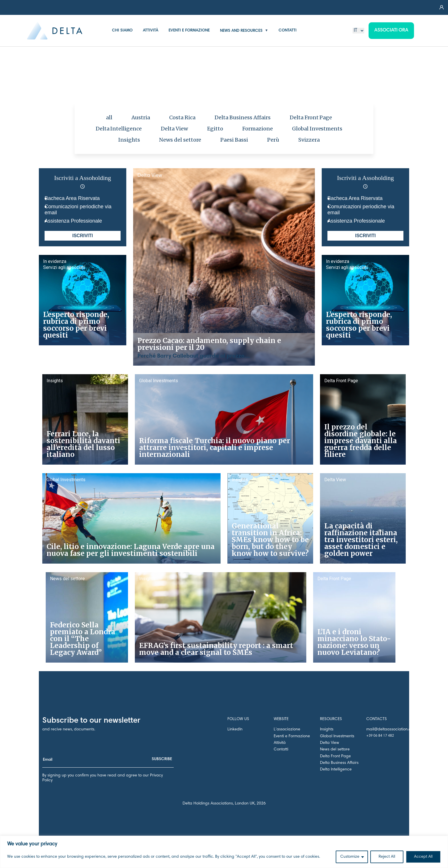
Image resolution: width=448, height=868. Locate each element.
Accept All (423, 857)
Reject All (387, 857)
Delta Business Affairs (243, 117)
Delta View (174, 129)
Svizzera (309, 140)
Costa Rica (182, 117)
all (109, 117)
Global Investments (317, 129)
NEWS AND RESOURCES (241, 31)
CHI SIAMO (122, 31)
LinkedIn (235, 730)
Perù (273, 140)
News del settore (180, 140)
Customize (350, 857)
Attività (280, 743)
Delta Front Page (311, 117)
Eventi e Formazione (292, 736)
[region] (224, 852)
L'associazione (287, 730)
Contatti (281, 750)
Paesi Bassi (234, 140)
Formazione (258, 129)
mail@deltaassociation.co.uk (392, 730)
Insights (129, 140)
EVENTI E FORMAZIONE (189, 31)
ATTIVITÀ (151, 31)
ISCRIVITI (83, 236)
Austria (141, 117)
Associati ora (391, 30)
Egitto (215, 129)
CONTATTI (288, 31)
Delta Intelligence (119, 129)
